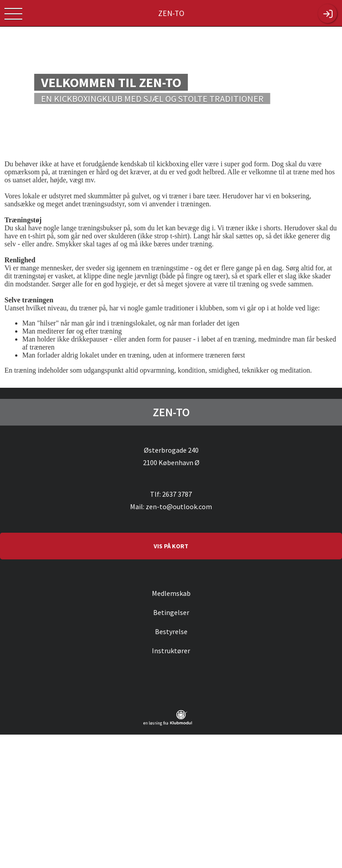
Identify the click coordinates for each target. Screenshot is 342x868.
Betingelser (171, 612)
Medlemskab (171, 593)
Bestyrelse (171, 631)
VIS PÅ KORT (171, 546)
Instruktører (171, 651)
